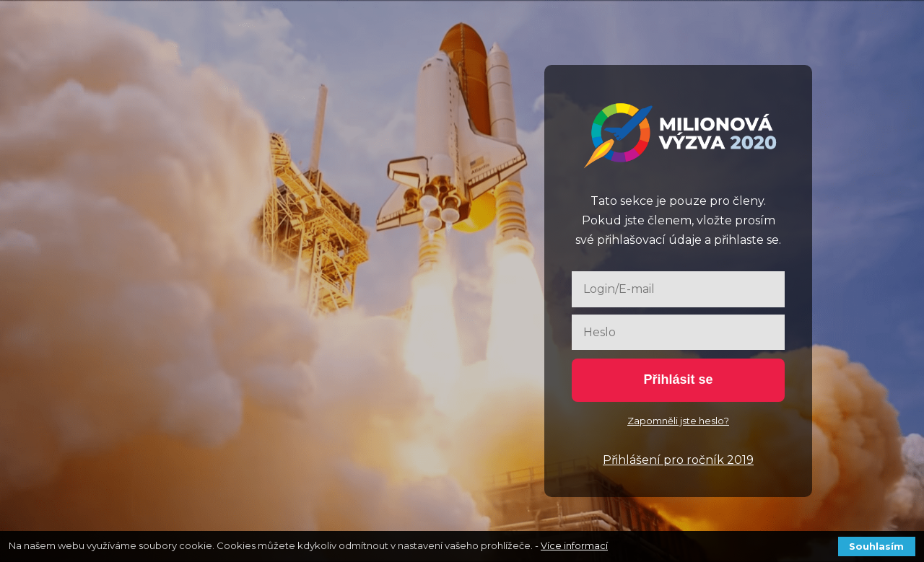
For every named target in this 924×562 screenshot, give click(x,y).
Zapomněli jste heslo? (678, 421)
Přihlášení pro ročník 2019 (678, 460)
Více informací (574, 545)
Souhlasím (876, 546)
